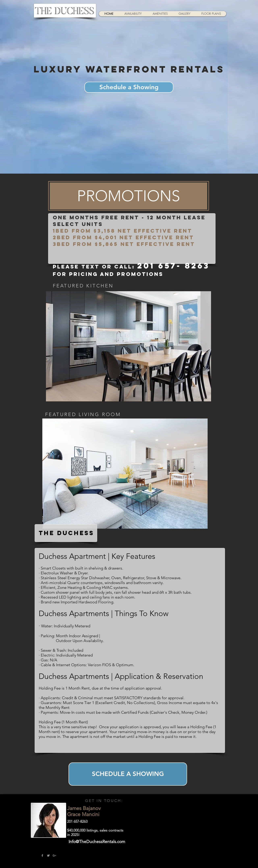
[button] (128, 196)
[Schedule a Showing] (129, 87)
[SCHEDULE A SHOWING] (128, 774)
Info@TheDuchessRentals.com (97, 842)
